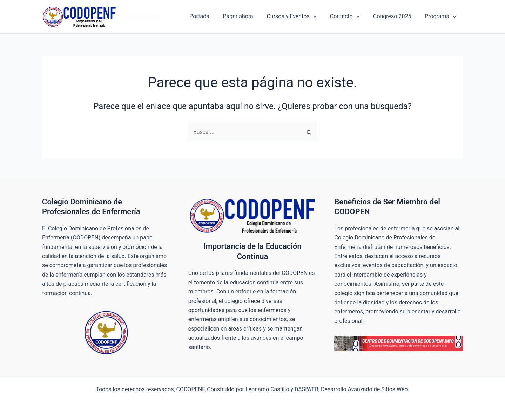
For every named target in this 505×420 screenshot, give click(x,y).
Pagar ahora (249, 16)
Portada (212, 16)
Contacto (350, 16)
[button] (321, 16)
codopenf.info (141, 16)
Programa (442, 16)
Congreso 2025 (396, 16)
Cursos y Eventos (300, 16)
